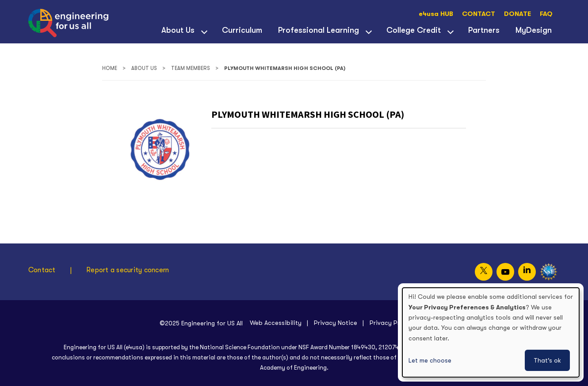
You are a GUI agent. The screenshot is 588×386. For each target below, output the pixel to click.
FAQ (546, 14)
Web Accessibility (276, 323)
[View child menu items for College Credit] (451, 31)
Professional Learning (319, 30)
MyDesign (534, 30)
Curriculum (242, 30)
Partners (484, 30)
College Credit (414, 30)
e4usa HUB (436, 14)
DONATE (517, 14)
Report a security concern (128, 270)
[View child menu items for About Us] (204, 31)
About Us (178, 30)
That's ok (547, 360)
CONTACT (479, 14)
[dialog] (491, 332)
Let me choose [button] (430, 360)
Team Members (191, 68)
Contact (42, 270)
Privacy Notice (336, 323)
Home (110, 68)
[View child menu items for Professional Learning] (369, 31)
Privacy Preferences (399, 323)
